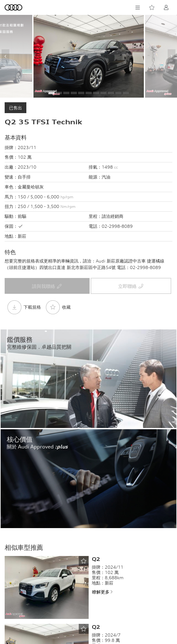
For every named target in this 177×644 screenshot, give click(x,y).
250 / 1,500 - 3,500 (47, 206)
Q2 (96, 559)
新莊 (22, 236)
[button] (51, 93)
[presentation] (5, 56)
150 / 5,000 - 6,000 (46, 197)
